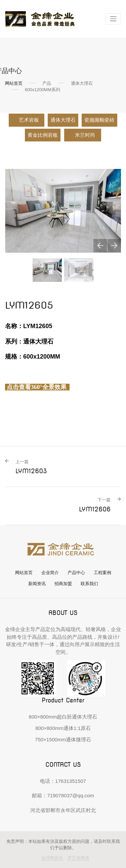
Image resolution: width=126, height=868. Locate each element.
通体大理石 (63, 120)
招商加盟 (63, 584)
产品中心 (76, 573)
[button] (100, 246)
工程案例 (102, 573)
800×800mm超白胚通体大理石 (63, 717)
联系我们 (89, 584)
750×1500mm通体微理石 (63, 739)
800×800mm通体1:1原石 (63, 728)
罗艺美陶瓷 (78, 858)
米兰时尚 (86, 135)
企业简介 (50, 573)
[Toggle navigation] (113, 19)
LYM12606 (95, 505)
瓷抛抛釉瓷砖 (99, 120)
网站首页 (14, 83)
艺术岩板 (29, 120)
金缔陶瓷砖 (52, 858)
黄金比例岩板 (43, 135)
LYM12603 (31, 467)
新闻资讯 (37, 584)
